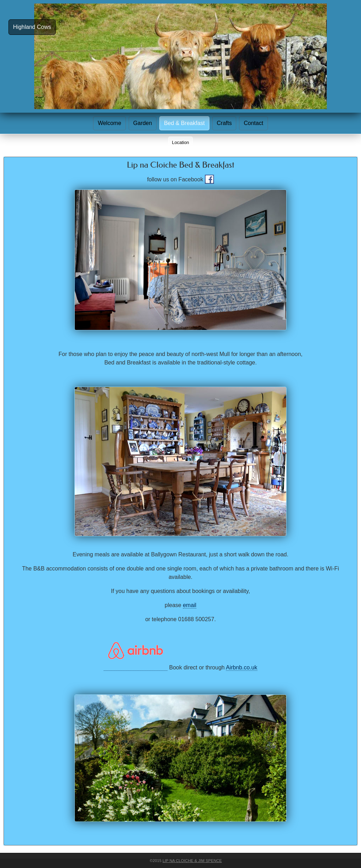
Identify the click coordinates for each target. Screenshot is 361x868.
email (190, 605)
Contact (253, 123)
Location (180, 142)
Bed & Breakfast (184, 123)
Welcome (109, 123)
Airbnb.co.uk (242, 667)
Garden (143, 123)
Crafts (224, 123)
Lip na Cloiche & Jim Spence (192, 861)
